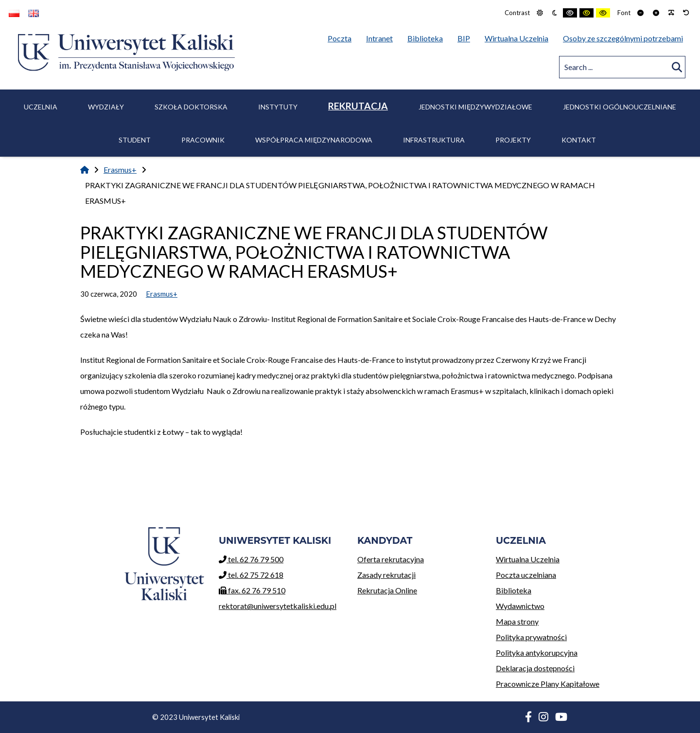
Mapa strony (517, 621)
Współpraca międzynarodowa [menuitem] (314, 140)
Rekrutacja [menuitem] (358, 106)
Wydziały (106, 107)
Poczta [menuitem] (342, 36)
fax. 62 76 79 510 (252, 590)
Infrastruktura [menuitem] (434, 140)
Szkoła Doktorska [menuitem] (191, 107)
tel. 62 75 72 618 (251, 575)
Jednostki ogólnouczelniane (620, 107)
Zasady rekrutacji (419, 573)
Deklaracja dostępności (535, 668)
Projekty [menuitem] (513, 140)
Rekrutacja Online (419, 589)
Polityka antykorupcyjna (537, 653)
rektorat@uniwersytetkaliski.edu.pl (278, 606)
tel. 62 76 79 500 (251, 559)
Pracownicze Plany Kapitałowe (548, 684)
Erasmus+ (120, 170)
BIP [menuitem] (466, 36)
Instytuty (278, 107)
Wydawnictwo (558, 604)
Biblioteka (558, 589)
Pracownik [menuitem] (203, 140)
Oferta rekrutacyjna (419, 558)
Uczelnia (41, 107)
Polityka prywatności (531, 637)
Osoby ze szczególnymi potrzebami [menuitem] (623, 38)
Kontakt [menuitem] (579, 140)
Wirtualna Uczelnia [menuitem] (519, 36)
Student (135, 140)
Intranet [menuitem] (379, 38)
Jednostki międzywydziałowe (475, 107)
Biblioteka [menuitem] (428, 36)
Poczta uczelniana (558, 573)
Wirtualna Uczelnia (558, 558)
